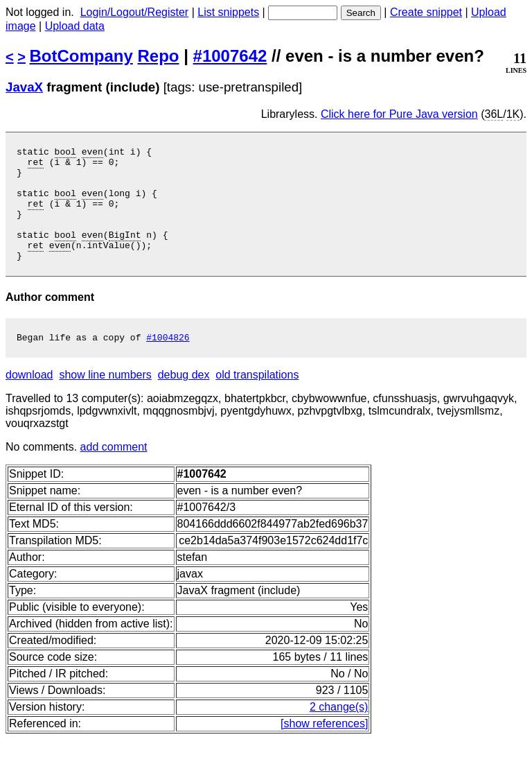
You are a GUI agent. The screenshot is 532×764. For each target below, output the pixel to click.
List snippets (228, 12)
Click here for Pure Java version (399, 114)
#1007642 (230, 56)
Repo (159, 56)
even (92, 153)
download (29, 400)
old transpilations (257, 400)
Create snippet (426, 12)
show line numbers (105, 400)
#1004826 (168, 362)
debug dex (184, 400)
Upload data (75, 26)
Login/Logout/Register (135, 12)
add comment (114, 472)
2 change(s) (339, 732)
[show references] (324, 748)
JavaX (24, 87)
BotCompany (81, 56)
